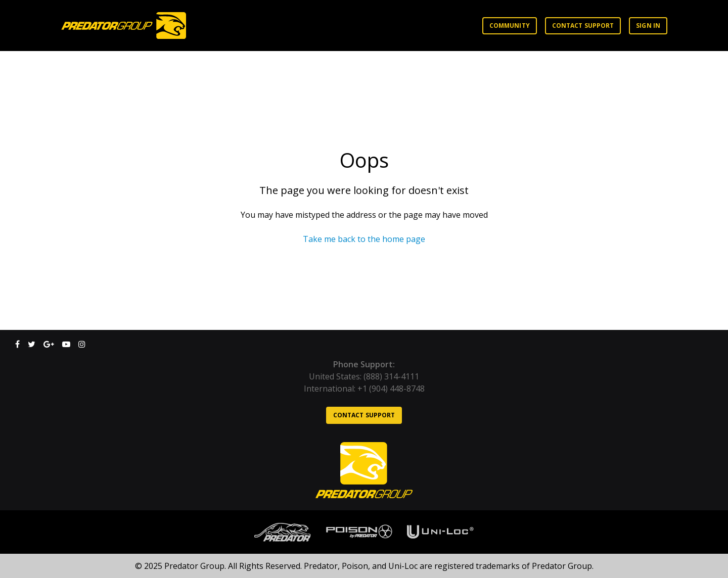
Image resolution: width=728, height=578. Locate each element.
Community (510, 26)
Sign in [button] (648, 26)
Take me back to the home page (364, 239)
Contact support (583, 26)
